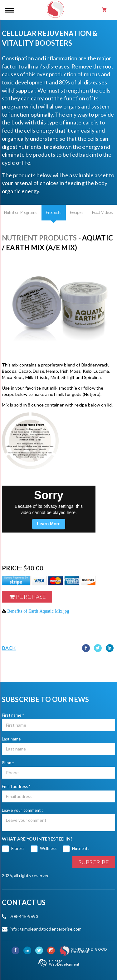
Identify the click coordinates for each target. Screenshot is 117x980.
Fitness (18, 848)
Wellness (48, 848)
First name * (13, 715)
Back (9, 648)
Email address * (16, 786)
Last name (11, 739)
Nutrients (81, 848)
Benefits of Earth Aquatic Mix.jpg (38, 611)
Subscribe (94, 862)
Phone (8, 763)
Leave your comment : (22, 810)
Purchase (31, 597)
